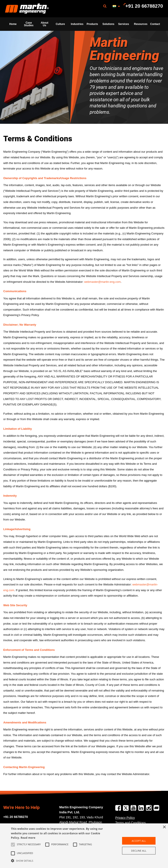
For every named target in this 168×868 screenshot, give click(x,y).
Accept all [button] (139, 841)
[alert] (84, 846)
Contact (155, 24)
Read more (28, 838)
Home (13, 24)
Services (123, 24)
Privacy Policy (125, 818)
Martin (27, 9)
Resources (141, 24)
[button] (58, 861)
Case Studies (29, 24)
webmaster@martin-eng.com (102, 282)
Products (92, 24)
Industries (77, 24)
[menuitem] (27, 9)
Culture (60, 24)
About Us (45, 24)
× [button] (164, 827)
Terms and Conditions (130, 823)
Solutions (108, 24)
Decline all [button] (139, 851)
